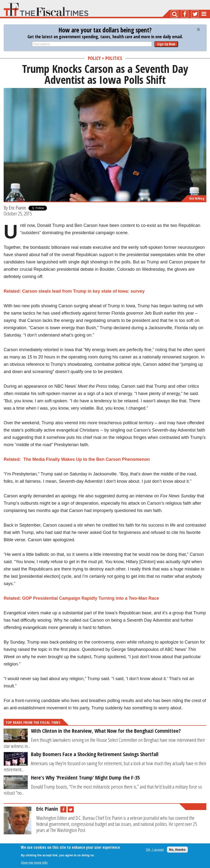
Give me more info (34, 863)
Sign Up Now (166, 44)
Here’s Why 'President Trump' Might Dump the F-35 (85, 777)
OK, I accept (155, 850)
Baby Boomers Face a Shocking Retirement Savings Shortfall (95, 754)
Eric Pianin (17, 208)
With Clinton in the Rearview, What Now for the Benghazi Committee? (106, 731)
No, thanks (177, 850)
